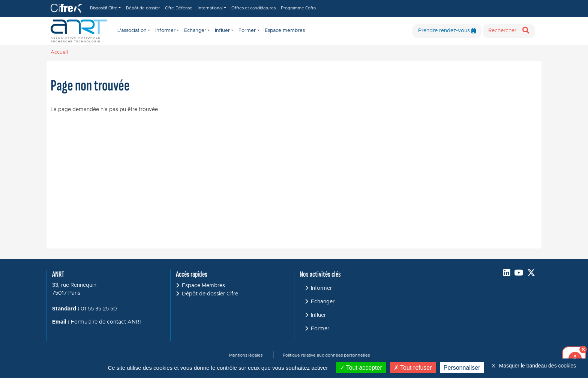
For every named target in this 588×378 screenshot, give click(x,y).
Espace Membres (203, 286)
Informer (321, 288)
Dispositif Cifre (104, 8)
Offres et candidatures (253, 8)
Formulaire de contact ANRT (107, 322)
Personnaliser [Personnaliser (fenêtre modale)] (462, 368)
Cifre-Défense (179, 8)
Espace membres (285, 31)
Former (320, 329)
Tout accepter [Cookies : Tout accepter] (361, 368)
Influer (318, 315)
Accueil (59, 52)
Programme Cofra (298, 8)
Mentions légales (246, 355)
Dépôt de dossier (143, 8)
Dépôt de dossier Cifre (210, 294)
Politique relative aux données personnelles (326, 355)
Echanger (323, 302)
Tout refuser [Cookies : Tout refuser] (413, 368)
